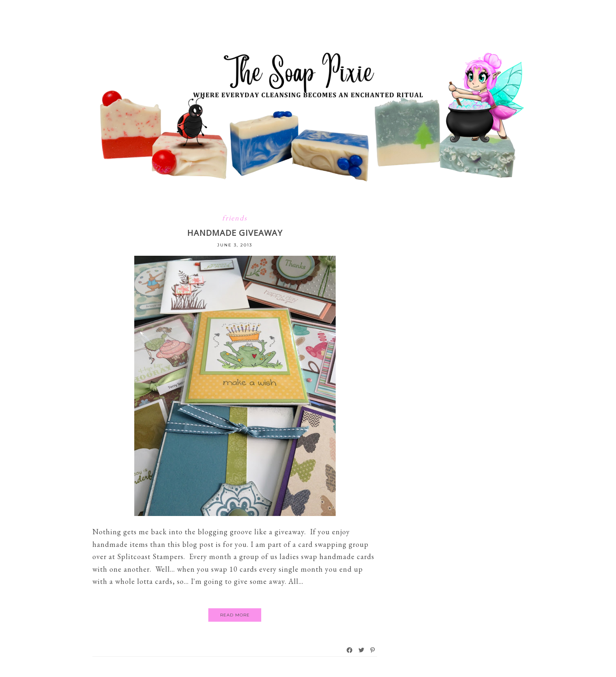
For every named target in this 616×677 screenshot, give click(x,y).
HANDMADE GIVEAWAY (235, 233)
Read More (235, 615)
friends (235, 218)
